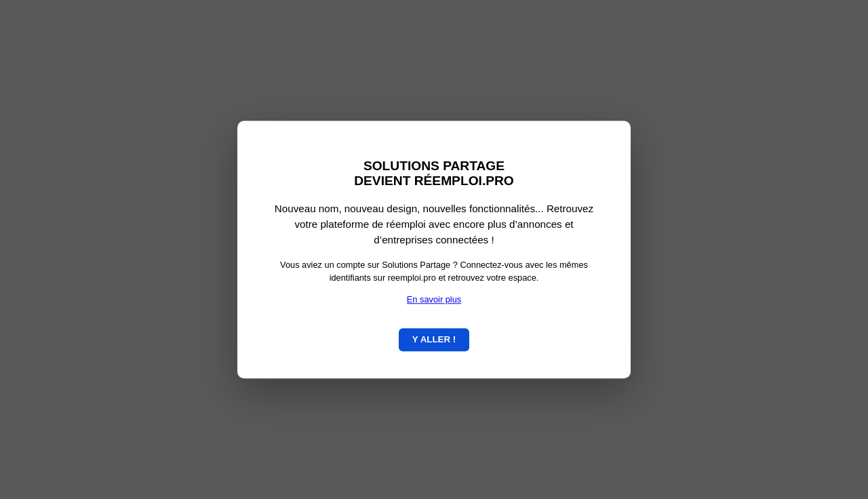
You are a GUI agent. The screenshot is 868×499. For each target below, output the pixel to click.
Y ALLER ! (434, 339)
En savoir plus (434, 299)
